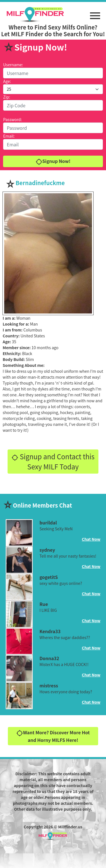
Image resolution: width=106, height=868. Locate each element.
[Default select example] (53, 89)
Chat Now (91, 539)
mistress (49, 685)
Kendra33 (50, 631)
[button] (95, 13)
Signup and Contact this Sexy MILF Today (53, 461)
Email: (9, 136)
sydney (47, 550)
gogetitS (49, 577)
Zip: (7, 97)
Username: (13, 65)
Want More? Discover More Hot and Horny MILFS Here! (53, 736)
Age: (7, 81)
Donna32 (49, 658)
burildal (48, 522)
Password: (12, 119)
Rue (44, 604)
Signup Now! (53, 161)
